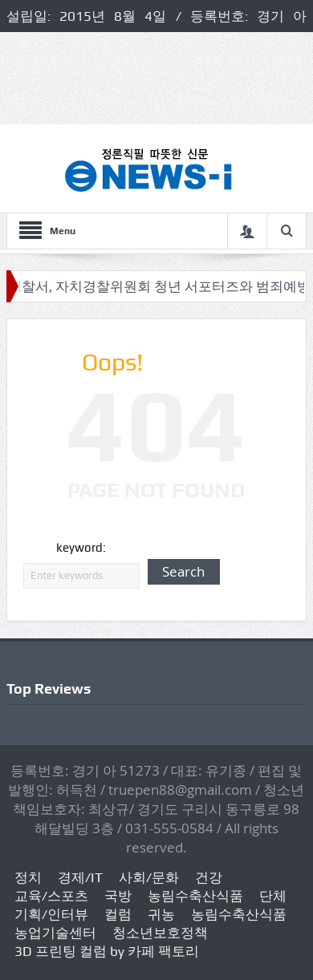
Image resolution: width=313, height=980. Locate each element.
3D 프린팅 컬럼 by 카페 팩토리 (107, 951)
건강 (209, 877)
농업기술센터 (55, 933)
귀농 (161, 914)
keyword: (81, 548)
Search (183, 571)
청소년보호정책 (160, 933)
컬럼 (118, 914)
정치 (28, 877)
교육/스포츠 (51, 896)
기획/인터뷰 (51, 914)
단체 (273, 896)
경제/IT (80, 877)
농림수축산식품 (195, 896)
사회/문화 (149, 877)
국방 (118, 896)
